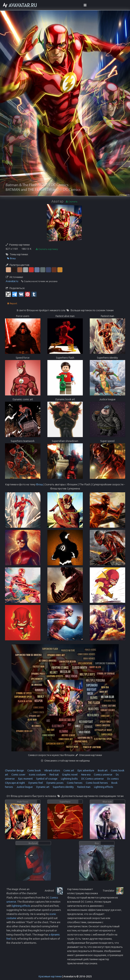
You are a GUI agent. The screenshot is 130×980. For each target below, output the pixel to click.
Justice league (24, 787)
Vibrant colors (52, 770)
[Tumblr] (34, 294)
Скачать (72, 202)
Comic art (68, 770)
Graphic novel (70, 775)
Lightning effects (103, 787)
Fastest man (84, 787)
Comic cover (18, 775)
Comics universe (103, 775)
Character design (14, 770)
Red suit (54, 775)
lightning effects (21, 906)
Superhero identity (63, 787)
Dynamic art (42, 787)
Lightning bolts (69, 779)
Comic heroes (74, 783)
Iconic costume (37, 775)
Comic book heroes (97, 783)
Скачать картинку (47, 249)
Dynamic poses (55, 783)
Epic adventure (86, 770)
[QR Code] (8, 294)
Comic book (34, 770)
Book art (102, 770)
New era (85, 775)
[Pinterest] (28, 294)
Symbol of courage (46, 779)
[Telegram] (15, 294)
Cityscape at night (15, 783)
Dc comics (113, 779)
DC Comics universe (92, 779)
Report (12, 303)
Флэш (11, 258)
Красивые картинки (50, 976)
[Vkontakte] (21, 294)
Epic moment (25, 779)
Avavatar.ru (12, 281)
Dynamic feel (35, 783)
